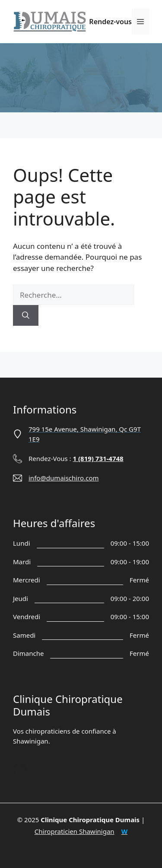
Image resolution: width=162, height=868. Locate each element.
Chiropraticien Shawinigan (75, 831)
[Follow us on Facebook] (20, 770)
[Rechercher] (26, 315)
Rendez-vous (110, 22)
